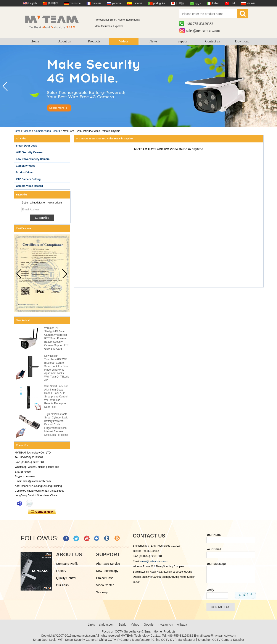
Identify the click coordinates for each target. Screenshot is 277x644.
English (33, 3)
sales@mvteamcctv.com (203, 31)
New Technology (107, 571)
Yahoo (135, 625)
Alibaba (182, 625)
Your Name (214, 535)
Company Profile (67, 564)
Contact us (213, 41)
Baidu (123, 625)
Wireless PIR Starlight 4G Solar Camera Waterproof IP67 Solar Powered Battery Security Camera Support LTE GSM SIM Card (57, 338)
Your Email (214, 549)
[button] (272, 86)
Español (137, 3)
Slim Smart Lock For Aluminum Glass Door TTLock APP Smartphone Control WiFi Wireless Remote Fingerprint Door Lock (56, 397)
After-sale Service (108, 564)
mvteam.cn (165, 625)
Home (35, 41)
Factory (61, 571)
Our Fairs (62, 585)
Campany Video (26, 166)
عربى (198, 3)
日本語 (180, 3)
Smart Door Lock (27, 146)
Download (242, 41)
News (153, 41)
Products (94, 41)
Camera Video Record (47, 131)
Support (183, 41)
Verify (210, 590)
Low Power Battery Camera (33, 159)
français (97, 3)
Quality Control (66, 578)
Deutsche (75, 3)
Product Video (25, 173)
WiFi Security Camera (29, 152)
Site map (102, 592)
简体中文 (53, 3)
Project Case (105, 578)
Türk (233, 3)
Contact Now (42, 512)
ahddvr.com (106, 625)
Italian (216, 3)
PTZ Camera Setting (28, 179)
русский (117, 3)
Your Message (216, 564)
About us (64, 41)
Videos (124, 41)
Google (149, 625)
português (159, 3)
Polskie (251, 3)
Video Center (105, 585)
